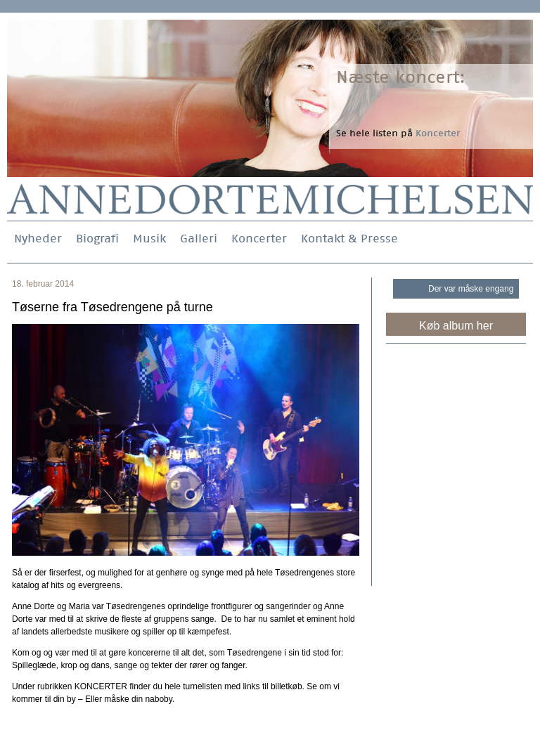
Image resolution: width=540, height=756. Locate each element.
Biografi (97, 239)
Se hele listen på (398, 133)
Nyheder (38, 239)
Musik (149, 239)
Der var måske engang (471, 289)
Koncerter (259, 239)
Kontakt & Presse (349, 239)
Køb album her (456, 326)
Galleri (199, 239)
